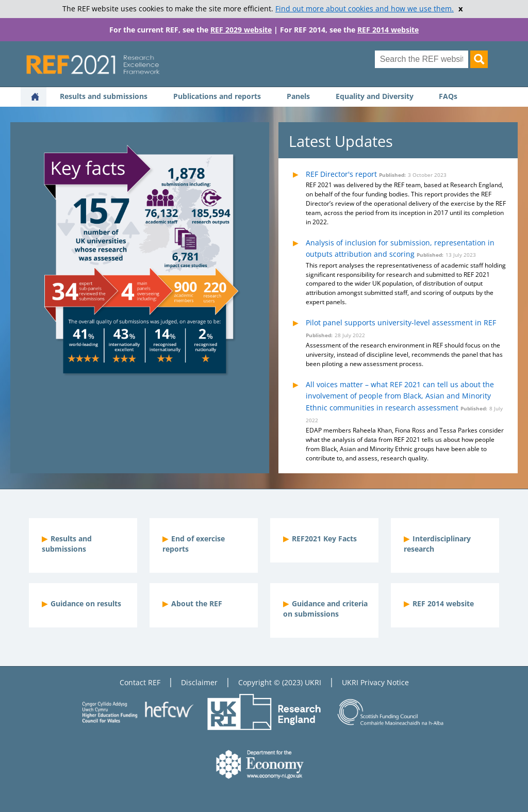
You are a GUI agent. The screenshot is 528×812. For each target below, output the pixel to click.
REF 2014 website (388, 30)
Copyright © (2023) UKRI (280, 682)
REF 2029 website (241, 30)
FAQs (448, 96)
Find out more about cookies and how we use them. (365, 9)
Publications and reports (217, 96)
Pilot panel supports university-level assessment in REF (401, 322)
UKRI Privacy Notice (375, 682)
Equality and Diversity (375, 96)
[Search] (479, 59)
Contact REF (140, 682)
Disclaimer (199, 682)
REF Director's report (341, 174)
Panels (298, 96)
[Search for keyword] (422, 59)
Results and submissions (104, 96)
